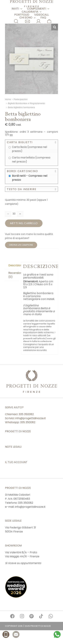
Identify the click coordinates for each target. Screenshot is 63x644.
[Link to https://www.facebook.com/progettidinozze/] (12, 616)
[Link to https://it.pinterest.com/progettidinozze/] (32, 616)
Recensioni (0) (14, 275)
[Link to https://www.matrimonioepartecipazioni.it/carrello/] (49, 21)
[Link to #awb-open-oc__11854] (16, 21)
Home (8, 99)
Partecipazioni (20, 99)
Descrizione (14, 265)
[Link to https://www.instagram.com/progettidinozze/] (22, 616)
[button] (55, 27)
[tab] (12, 265)
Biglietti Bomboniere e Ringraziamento (26, 103)
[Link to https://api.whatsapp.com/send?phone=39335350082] (51, 616)
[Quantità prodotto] (14, 214)
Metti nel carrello (24, 223)
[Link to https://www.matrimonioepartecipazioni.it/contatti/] (27, 21)
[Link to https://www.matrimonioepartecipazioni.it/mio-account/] (38, 21)
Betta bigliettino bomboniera (21, 107)
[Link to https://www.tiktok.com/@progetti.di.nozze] (41, 616)
